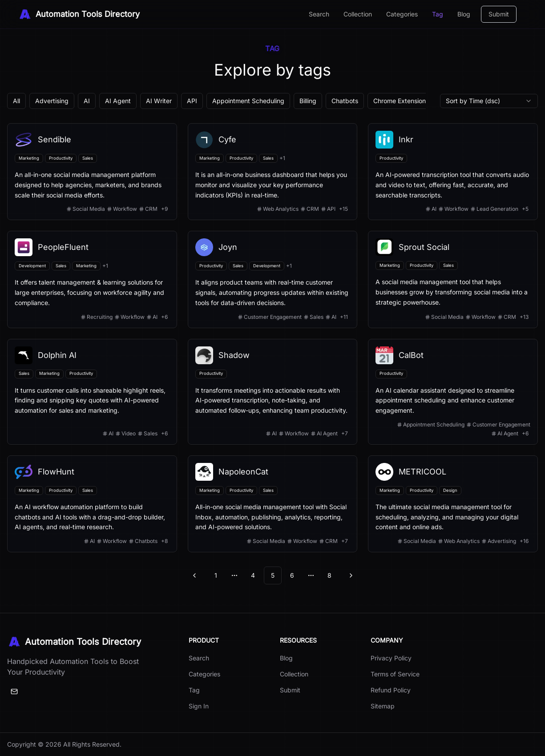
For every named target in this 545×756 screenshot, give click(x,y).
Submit (499, 14)
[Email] (14, 692)
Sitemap (383, 706)
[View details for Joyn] (273, 279)
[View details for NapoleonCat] (273, 504)
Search (319, 14)
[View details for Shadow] (273, 392)
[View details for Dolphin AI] (92, 392)
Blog (464, 14)
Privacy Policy (391, 658)
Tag (438, 14)
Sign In (199, 706)
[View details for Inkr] (453, 172)
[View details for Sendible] (92, 172)
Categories (402, 14)
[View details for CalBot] (453, 392)
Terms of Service (395, 674)
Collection (358, 14)
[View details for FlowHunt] (92, 504)
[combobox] (489, 101)
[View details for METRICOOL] (453, 504)
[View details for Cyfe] (273, 172)
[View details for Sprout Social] (453, 279)
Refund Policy (391, 690)
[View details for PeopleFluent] (92, 279)
